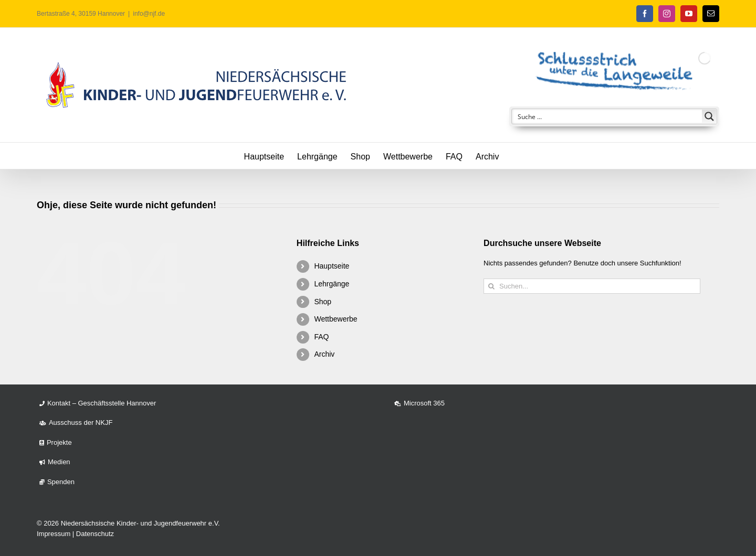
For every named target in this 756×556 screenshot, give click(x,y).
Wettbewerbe (335, 319)
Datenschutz (95, 534)
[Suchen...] (592, 286)
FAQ (321, 337)
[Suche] (491, 286)
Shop (323, 302)
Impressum (54, 534)
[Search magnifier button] (709, 116)
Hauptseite (332, 266)
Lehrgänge (332, 284)
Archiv (324, 354)
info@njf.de (149, 14)
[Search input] (607, 116)
